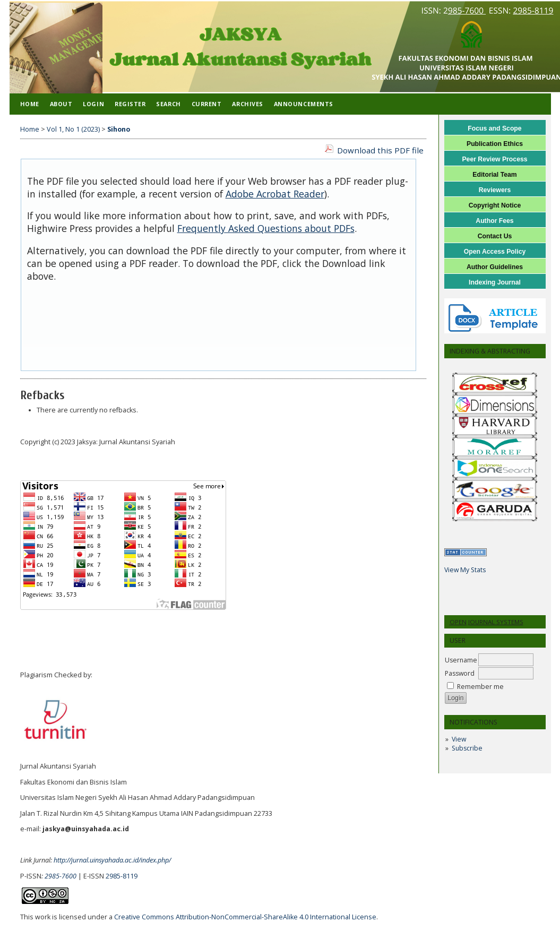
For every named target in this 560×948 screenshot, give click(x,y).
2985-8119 (122, 876)
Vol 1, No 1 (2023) (73, 129)
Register (130, 104)
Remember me (480, 687)
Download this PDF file (380, 150)
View (459, 739)
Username (461, 660)
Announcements (304, 104)
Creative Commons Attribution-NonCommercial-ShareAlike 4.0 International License (245, 917)
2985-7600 (61, 876)
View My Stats (465, 570)
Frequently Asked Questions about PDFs (266, 228)
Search (168, 104)
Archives (247, 104)
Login (93, 104)
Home (30, 104)
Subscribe (467, 748)
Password (460, 673)
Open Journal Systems (486, 622)
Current (207, 104)
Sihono (119, 129)
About (61, 104)
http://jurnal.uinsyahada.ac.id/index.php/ (112, 860)
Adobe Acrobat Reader (275, 194)
